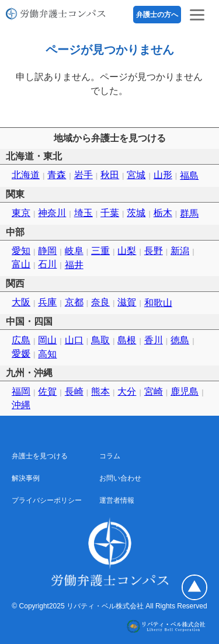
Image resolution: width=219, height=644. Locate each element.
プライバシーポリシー (47, 500)
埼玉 (84, 213)
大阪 (21, 302)
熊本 (100, 391)
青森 (57, 175)
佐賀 (47, 391)
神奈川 (52, 213)
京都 (74, 302)
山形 (163, 175)
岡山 (47, 340)
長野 (154, 251)
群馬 (189, 213)
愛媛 (21, 354)
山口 (74, 340)
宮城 (136, 175)
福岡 (21, 391)
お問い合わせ (120, 478)
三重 (100, 251)
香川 (154, 340)
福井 (74, 265)
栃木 (163, 213)
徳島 (180, 340)
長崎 (74, 391)
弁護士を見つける (40, 456)
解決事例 (26, 478)
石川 (47, 264)
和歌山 (158, 303)
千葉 (110, 213)
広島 (21, 340)
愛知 (21, 251)
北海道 (26, 175)
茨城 (136, 213)
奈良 (100, 302)
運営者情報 (117, 500)
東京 (21, 213)
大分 (127, 391)
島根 (127, 340)
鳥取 (100, 340)
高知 (47, 354)
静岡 (47, 251)
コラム (110, 456)
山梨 (127, 251)
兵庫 (47, 302)
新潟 (180, 251)
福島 (189, 175)
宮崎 (154, 391)
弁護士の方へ (157, 15)
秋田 (110, 175)
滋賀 (127, 302)
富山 (21, 264)
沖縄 (21, 405)
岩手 (84, 175)
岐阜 (74, 251)
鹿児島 (185, 391)
